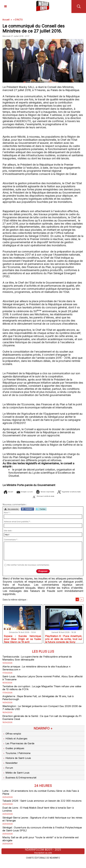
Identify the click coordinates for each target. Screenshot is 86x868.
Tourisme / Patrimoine (17, 756)
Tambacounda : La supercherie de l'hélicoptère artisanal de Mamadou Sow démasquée (39, 659)
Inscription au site (43, 860)
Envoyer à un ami (35, 492)
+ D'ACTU (18, 20)
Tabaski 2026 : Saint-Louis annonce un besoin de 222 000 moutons (39, 805)
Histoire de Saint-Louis (17, 761)
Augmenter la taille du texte (24, 496)
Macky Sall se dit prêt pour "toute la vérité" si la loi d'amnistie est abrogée (42, 846)
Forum (8, 770)
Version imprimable (65, 492)
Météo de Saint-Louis (17, 775)
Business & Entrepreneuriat (20, 780)
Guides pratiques (14, 751)
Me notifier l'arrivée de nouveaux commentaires (28, 565)
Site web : (8, 531)
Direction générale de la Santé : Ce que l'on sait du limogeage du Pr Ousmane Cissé (42, 720)
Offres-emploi (12, 736)
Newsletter (10, 765)
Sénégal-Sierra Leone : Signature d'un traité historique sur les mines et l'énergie (40, 826)
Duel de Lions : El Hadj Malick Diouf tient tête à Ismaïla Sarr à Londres (40, 815)
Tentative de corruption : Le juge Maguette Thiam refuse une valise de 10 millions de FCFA (40, 689)
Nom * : (7, 513)
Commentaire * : (11, 540)
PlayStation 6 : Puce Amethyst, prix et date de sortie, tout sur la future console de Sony (64, 639)
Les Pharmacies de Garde (19, 746)
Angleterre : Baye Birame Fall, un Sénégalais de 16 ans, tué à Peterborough (39, 699)
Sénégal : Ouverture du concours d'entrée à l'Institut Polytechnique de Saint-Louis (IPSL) (34, 836)
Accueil (6, 20)
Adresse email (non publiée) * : (17, 522)
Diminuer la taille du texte (64, 496)
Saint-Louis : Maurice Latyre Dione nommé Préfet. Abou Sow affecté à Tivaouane (40, 679)
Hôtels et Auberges (15, 741)
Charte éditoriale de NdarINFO (43, 865)
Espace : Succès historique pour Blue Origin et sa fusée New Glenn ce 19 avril (22, 639)
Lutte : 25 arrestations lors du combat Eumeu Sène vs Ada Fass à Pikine (43, 795)
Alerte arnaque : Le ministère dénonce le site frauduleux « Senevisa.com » (38, 669)
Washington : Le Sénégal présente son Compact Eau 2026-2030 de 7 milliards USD (42, 710)
